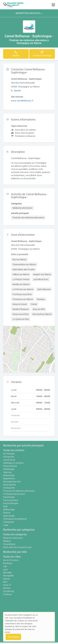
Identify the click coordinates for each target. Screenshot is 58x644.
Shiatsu (7, 513)
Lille (5, 566)
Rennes (7, 588)
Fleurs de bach (10, 466)
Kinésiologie (9, 475)
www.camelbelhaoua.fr (22, 101)
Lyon (5, 569)
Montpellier (8, 576)
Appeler (16, 91)
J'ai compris (13, 637)
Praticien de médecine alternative (19, 491)
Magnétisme (9, 478)
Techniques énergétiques (15, 519)
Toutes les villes (12, 557)
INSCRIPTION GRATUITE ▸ (29, 13)
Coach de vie (9, 460)
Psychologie (9, 497)
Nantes (7, 579)
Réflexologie (9, 510)
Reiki (5, 506)
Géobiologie (9, 469)
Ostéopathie (9, 488)
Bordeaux (8, 563)
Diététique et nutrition (13, 463)
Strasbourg (9, 591)
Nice (5, 582)
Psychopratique (11, 500)
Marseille (7, 573)
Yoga (6, 525)
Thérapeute (9, 522)
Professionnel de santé (14, 494)
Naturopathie (10, 485)
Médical (7, 541)
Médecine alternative (13, 538)
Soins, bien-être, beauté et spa (17, 547)
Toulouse (7, 594)
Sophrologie (9, 516)
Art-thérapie (9, 454)
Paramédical (9, 544)
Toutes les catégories (15, 534)
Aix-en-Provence (11, 560)
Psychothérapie (11, 503)
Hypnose (7, 472)
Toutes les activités (14, 450)
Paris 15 (7, 585)
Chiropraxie (9, 457)
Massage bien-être (12, 482)
